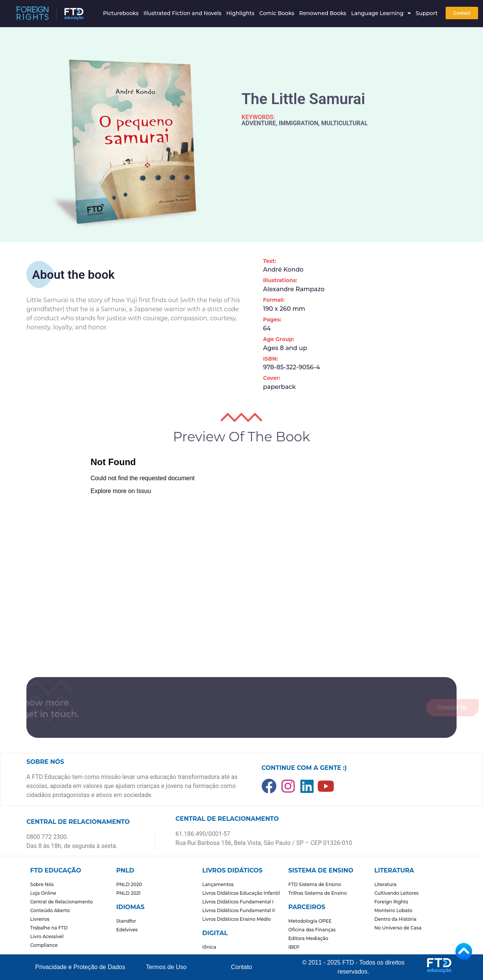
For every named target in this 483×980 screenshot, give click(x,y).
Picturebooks (121, 13)
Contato (241, 967)
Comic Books (277, 13)
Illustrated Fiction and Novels (182, 13)
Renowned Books (323, 13)
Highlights (240, 13)
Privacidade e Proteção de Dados (80, 967)
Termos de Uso (166, 967)
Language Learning (381, 13)
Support (427, 13)
